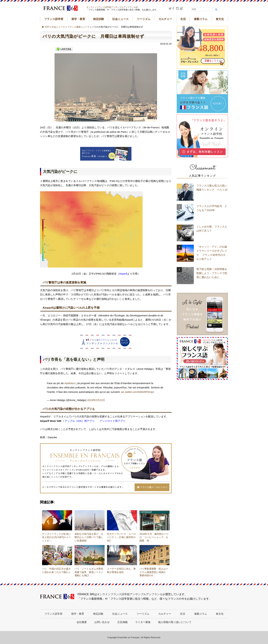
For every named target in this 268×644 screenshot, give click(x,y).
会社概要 (82, 622)
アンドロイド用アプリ (112, 421)
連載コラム (201, 19)
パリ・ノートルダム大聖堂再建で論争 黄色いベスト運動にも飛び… (89, 572)
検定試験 (99, 19)
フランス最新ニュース (78, 27)
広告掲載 (123, 622)
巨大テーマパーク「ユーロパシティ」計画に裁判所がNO (121, 537)
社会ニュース (120, 19)
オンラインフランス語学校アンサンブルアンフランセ (111, 7)
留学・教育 (78, 19)
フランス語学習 (54, 19)
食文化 (220, 19)
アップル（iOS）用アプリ (80, 421)
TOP (47, 27)
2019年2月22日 (96, 400)
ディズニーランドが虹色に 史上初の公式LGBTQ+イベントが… (58, 537)
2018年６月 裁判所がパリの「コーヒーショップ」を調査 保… (154, 537)
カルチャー (165, 19)
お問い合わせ (102, 622)
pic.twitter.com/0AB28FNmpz (138, 392)
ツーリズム (144, 19)
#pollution (70, 383)
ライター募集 (143, 622)
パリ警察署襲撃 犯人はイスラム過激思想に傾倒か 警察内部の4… (154, 572)
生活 (183, 19)
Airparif (123, 274)
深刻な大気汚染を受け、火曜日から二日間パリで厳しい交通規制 (89, 537)
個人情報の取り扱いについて (175, 622)
